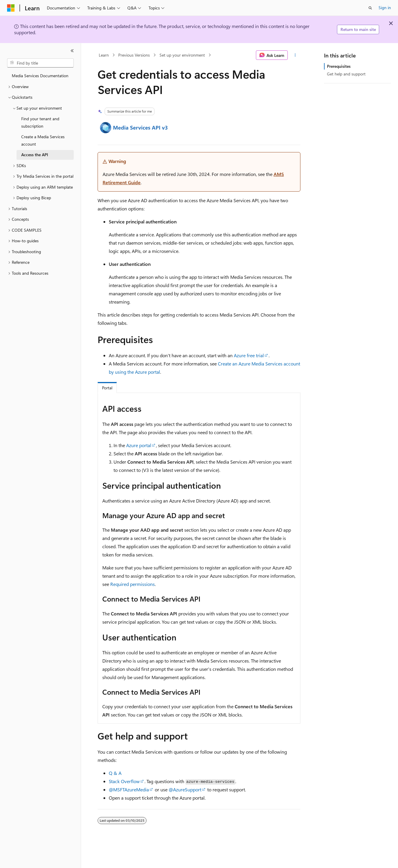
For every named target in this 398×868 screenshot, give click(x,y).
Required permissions (133, 584)
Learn (104, 55)
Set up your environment (182, 55)
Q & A (115, 773)
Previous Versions (134, 55)
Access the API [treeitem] (35, 155)
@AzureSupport (185, 789)
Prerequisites (339, 66)
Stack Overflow (124, 781)
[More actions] (295, 55)
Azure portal (139, 445)
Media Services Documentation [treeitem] (40, 76)
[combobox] (40, 63)
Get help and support (346, 74)
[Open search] (370, 8)
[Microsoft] (11, 8)
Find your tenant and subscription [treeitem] (40, 122)
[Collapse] (72, 51)
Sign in (385, 8)
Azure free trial (249, 355)
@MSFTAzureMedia (129, 789)
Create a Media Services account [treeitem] (43, 140)
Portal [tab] (107, 388)
